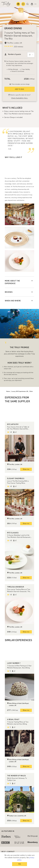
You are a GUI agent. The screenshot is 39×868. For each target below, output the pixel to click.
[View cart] (32, 4)
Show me (26, 469)
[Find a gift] (18, 4)
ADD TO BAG (19, 89)
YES (19, 864)
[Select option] (31, 55)
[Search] (28, 4)
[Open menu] (35, 4)
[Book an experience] (23, 4)
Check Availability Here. (19, 98)
